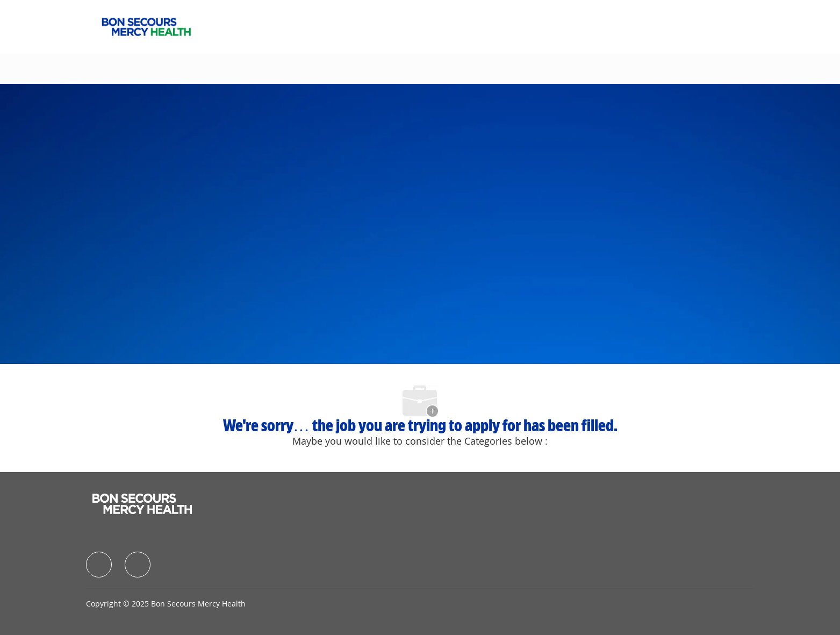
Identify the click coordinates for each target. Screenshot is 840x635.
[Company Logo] (146, 26)
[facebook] (99, 565)
